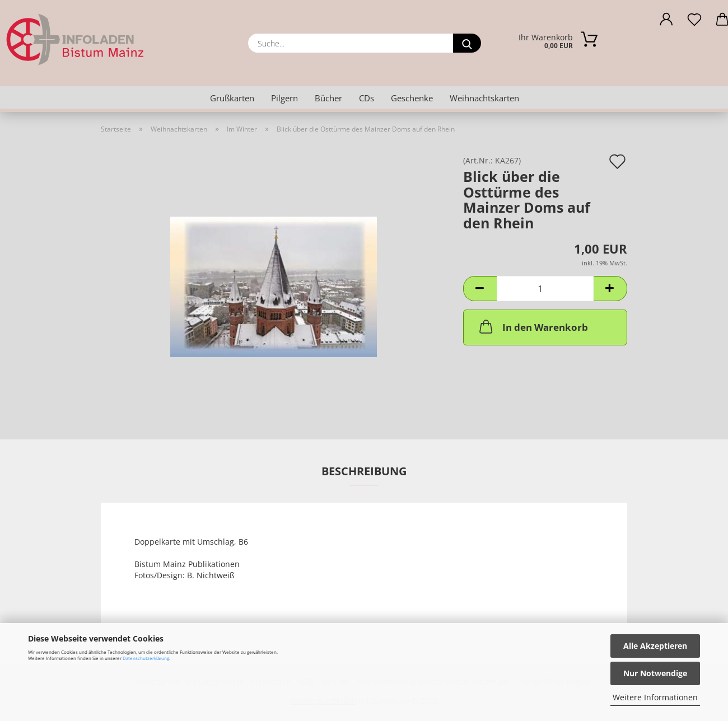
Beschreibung (364, 471)
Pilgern (284, 98)
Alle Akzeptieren (655, 646)
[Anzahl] (545, 289)
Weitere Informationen (655, 697)
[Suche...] (467, 43)
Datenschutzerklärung (146, 658)
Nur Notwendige (655, 673)
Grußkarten (232, 98)
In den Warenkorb (533, 326)
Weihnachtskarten (484, 98)
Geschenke (412, 98)
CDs (367, 98)
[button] (666, 22)
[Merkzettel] (694, 22)
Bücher (328, 98)
